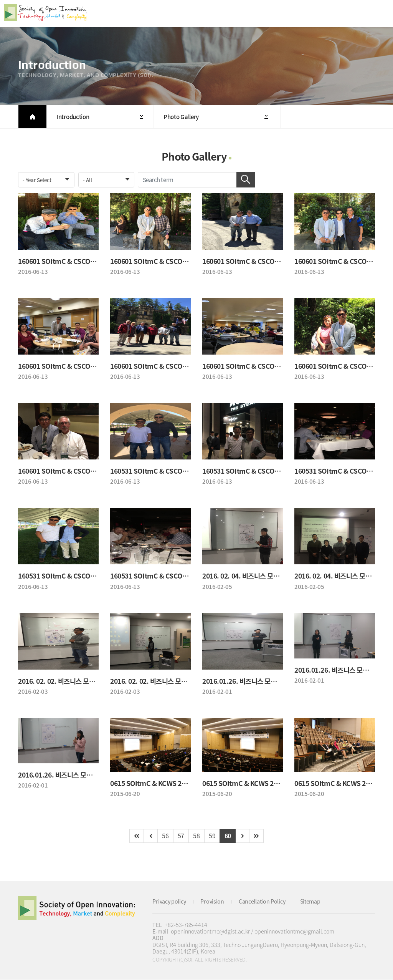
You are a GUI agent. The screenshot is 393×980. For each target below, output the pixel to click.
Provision (212, 902)
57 (181, 836)
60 (228, 836)
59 (212, 836)
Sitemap (310, 902)
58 (196, 836)
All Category (380, 13)
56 (165, 836)
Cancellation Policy (262, 902)
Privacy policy (169, 902)
